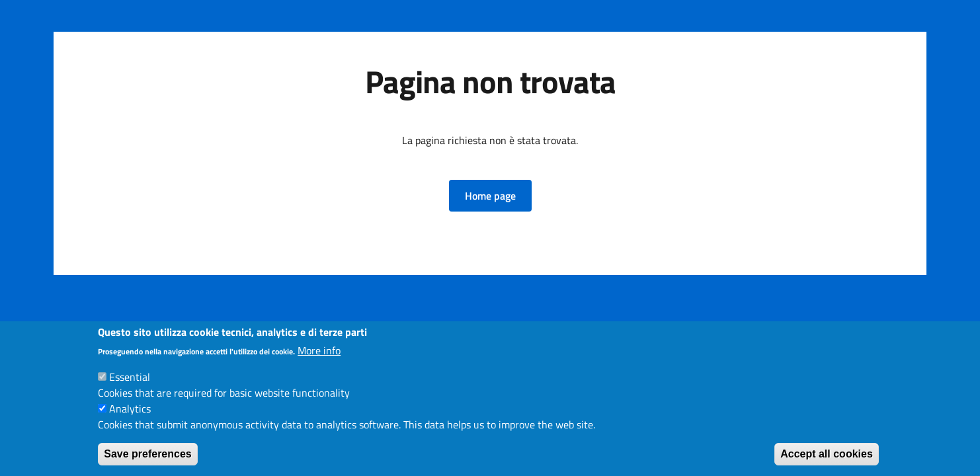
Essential (130, 377)
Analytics (130, 409)
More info (319, 350)
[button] (490, 196)
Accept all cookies (827, 454)
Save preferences (148, 454)
